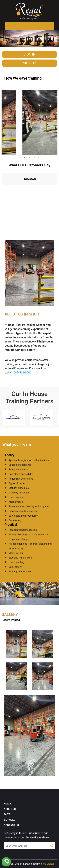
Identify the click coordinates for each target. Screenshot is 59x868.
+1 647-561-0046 (21, 372)
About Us (10, 809)
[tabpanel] (30, 121)
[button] (4, 38)
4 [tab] (34, 157)
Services (10, 820)
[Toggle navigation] (9, 26)
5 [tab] (39, 157)
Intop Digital (47, 864)
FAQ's (7, 814)
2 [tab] (25, 157)
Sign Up (29, 63)
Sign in (30, 54)
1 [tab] (20, 157)
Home (7, 804)
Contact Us (11, 825)
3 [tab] (30, 157)
